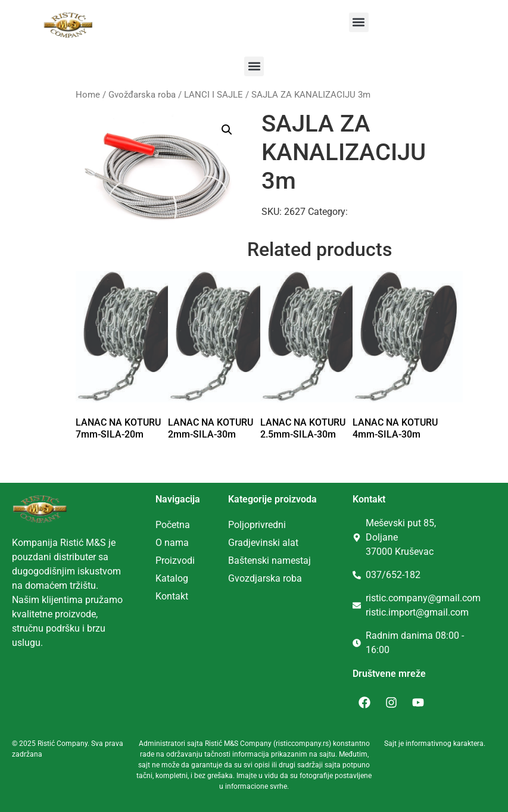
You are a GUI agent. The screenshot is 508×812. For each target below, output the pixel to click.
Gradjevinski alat (263, 543)
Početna (173, 525)
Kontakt (172, 596)
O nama (172, 543)
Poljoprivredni (257, 525)
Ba (234, 560)
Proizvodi (175, 560)
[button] (359, 22)
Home (88, 95)
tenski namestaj (278, 560)
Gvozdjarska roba (265, 578)
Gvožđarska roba (142, 95)
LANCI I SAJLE (214, 95)
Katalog (172, 578)
